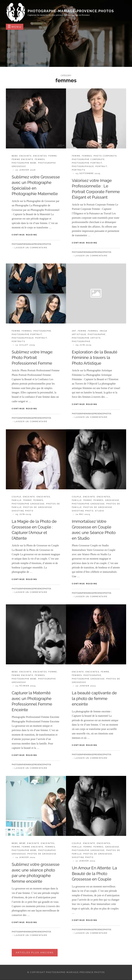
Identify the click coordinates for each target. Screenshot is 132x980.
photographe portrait (87, 163)
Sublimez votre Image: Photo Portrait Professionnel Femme (32, 358)
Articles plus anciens (35, 952)
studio (100, 511)
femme (53, 156)
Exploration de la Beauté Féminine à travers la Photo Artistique (95, 358)
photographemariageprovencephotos (31, 244)
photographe (42, 331)
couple (16, 497)
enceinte (26, 156)
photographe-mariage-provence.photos (71, 11)
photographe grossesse (28, 504)
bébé (23, 843)
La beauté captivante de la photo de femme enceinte (94, 698)
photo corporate (105, 156)
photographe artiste (86, 338)
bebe (15, 156)
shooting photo (23, 511)
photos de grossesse (38, 507)
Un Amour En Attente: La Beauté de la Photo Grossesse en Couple (94, 874)
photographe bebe (24, 163)
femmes (40, 159)
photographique (83, 166)
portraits (79, 170)
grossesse (112, 500)
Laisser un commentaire (31, 248)
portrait (101, 166)
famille (17, 500)
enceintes (40, 156)
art (74, 331)
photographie (81, 341)
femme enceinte (23, 159)
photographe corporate (88, 159)
